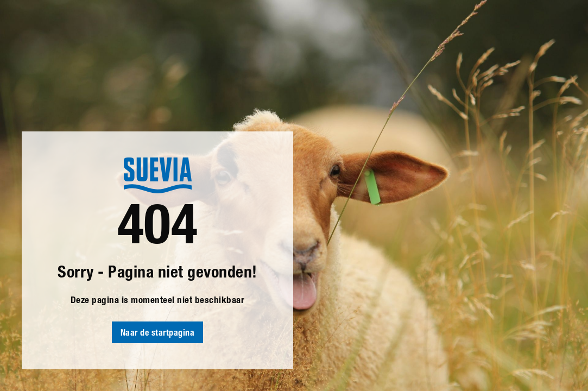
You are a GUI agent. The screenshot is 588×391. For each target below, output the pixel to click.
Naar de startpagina (158, 334)
